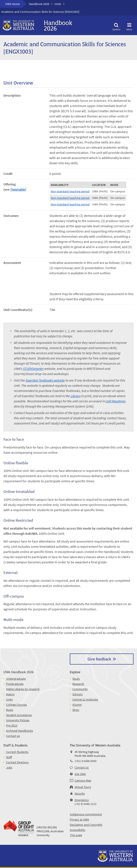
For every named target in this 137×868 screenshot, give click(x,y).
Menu (129, 26)
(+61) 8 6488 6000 (86, 761)
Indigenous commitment (86, 814)
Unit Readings (116, 401)
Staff (9, 757)
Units (58, 4)
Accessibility (78, 830)
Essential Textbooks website (45, 380)
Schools (77, 694)
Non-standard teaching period (70, 191)
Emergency (82, 800)
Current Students (17, 752)
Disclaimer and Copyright (86, 825)
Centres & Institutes (85, 699)
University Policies (18, 720)
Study (76, 679)
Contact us (13, 736)
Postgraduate (15, 684)
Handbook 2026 (39, 4)
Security (80, 793)
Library (76, 396)
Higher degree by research (23, 689)
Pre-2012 (12, 725)
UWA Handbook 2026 (19, 672)
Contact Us (82, 767)
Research (78, 684)
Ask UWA (80, 774)
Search (116, 26)
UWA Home (12, 4)
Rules (10, 710)
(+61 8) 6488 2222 (86, 804)
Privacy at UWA (79, 819)
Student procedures (19, 715)
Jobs (9, 767)
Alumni (77, 705)
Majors (10, 694)
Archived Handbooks (20, 731)
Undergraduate (16, 679)
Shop (76, 710)
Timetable (18, 189)
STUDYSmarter (33, 369)
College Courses (16, 705)
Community (80, 689)
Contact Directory (17, 762)
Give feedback (99, 659)
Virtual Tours (83, 787)
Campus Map (83, 780)
